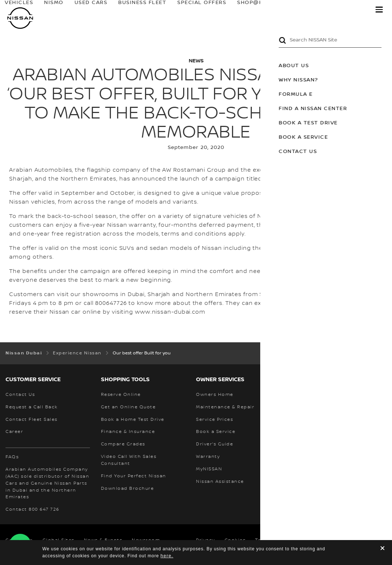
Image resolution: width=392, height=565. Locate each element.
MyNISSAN (346, 11)
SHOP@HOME (251, 11)
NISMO (90, 9)
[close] (382, 549)
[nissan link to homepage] (20, 18)
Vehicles (56, 9)
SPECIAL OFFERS (199, 11)
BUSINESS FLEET (158, 11)
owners (300, 11)
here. (167, 556)
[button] (379, 10)
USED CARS (119, 11)
